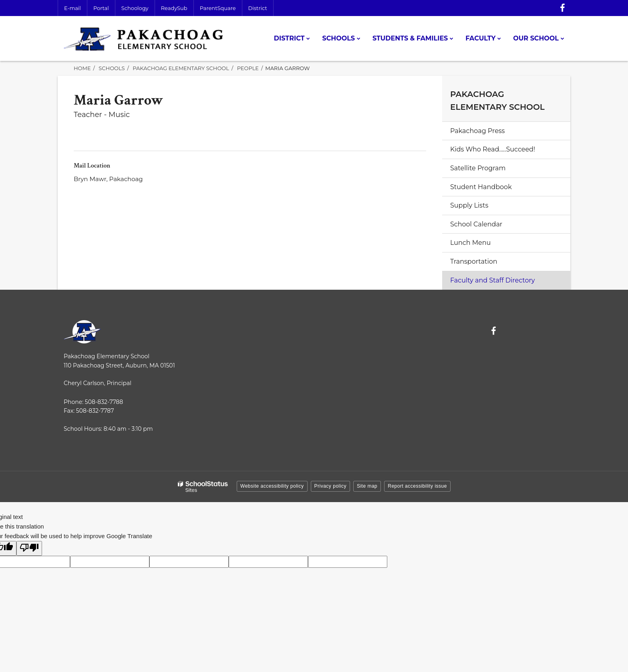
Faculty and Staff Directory (493, 280)
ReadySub (174, 8)
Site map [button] (367, 486)
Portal (101, 8)
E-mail (72, 8)
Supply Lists (469, 205)
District (258, 8)
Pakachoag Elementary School (181, 68)
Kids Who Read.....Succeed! (493, 149)
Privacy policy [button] (330, 486)
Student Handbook (481, 187)
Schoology (135, 8)
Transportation (474, 261)
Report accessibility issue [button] (417, 486)
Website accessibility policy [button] (272, 486)
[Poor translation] (29, 548)
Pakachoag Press (477, 131)
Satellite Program (478, 168)
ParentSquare (218, 8)
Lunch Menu (470, 243)
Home (82, 68)
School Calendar (476, 224)
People (248, 68)
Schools (112, 68)
